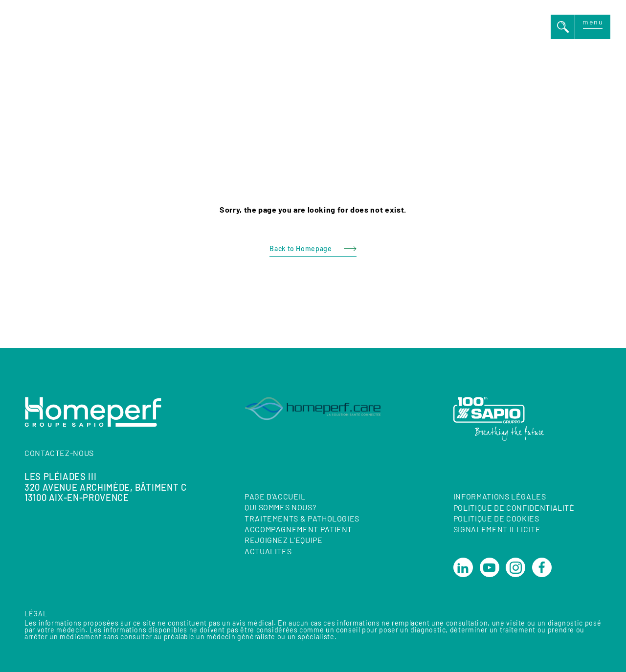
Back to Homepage (301, 249)
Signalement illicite (497, 530)
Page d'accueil (275, 496)
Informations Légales (500, 496)
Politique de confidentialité (514, 508)
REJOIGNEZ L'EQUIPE (284, 540)
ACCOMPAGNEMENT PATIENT (298, 529)
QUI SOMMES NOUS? (280, 507)
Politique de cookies (496, 518)
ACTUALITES (268, 551)
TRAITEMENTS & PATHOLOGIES (302, 518)
